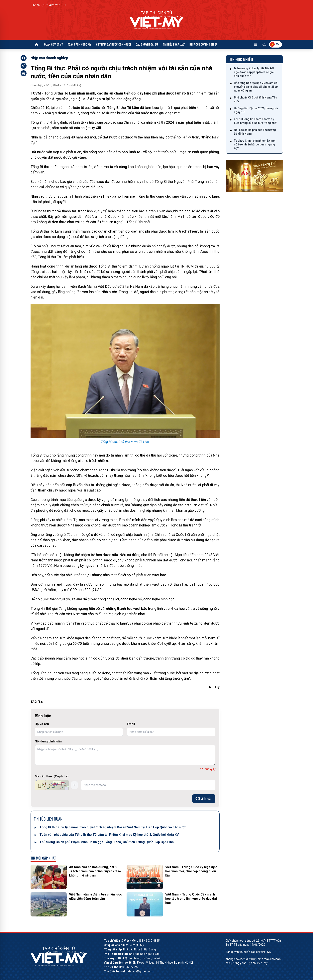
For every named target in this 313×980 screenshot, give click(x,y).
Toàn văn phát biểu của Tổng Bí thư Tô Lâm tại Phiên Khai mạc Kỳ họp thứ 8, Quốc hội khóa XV (109, 835)
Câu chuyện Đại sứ (147, 44)
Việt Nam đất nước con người (113, 44)
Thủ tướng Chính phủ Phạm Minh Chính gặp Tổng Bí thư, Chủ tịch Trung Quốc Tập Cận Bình (107, 842)
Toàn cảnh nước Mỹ (79, 44)
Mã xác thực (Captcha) (52, 776)
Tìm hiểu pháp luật (174, 44)
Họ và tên (42, 724)
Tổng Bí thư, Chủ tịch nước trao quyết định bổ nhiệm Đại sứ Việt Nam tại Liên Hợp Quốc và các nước (113, 827)
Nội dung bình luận (48, 741)
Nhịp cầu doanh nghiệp (203, 44)
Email (131, 724)
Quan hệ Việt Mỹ (53, 44)
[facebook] (24, 58)
